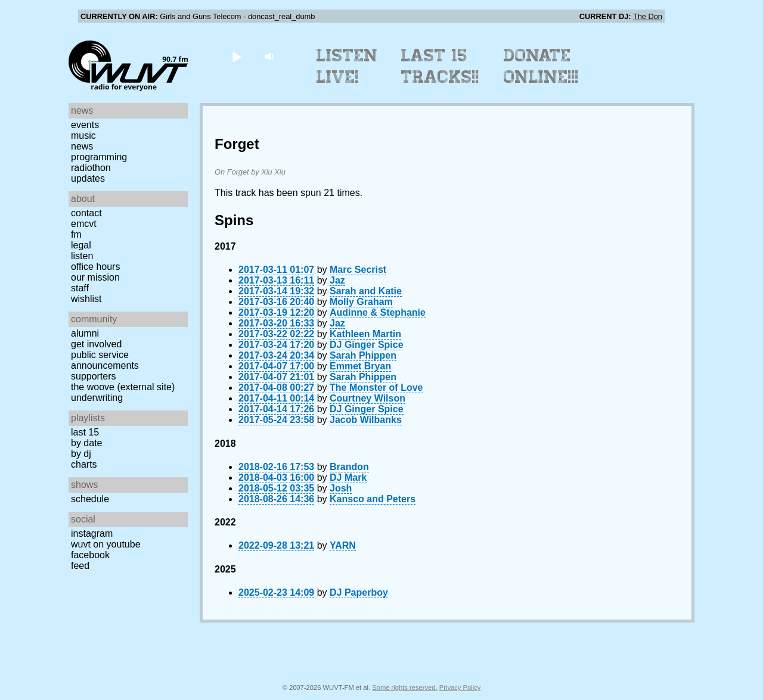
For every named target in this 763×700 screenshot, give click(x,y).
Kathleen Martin (365, 334)
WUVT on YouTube (106, 544)
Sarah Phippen (363, 355)
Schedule (90, 499)
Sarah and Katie (366, 291)
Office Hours (95, 267)
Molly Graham (361, 302)
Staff (80, 288)
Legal (81, 245)
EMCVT (84, 224)
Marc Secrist (358, 270)
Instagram (92, 533)
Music (83, 136)
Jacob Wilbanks (366, 420)
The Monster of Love (376, 388)
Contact (86, 213)
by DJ (81, 454)
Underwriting (97, 398)
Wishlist (86, 299)
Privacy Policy (460, 687)
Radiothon (91, 168)
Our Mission (95, 277)
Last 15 (85, 432)
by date (86, 443)
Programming (99, 157)
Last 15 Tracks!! (440, 66)
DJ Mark (348, 477)
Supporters (94, 376)
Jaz (337, 280)
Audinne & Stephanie (378, 312)
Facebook (90, 555)
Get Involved (96, 344)
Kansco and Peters (373, 499)
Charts (84, 464)
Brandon (349, 467)
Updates (88, 178)
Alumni (85, 333)
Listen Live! (347, 66)
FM (76, 234)
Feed (80, 566)
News (82, 146)
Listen (82, 256)
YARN (343, 545)
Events (85, 125)
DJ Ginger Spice (367, 345)
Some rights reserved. (404, 687)
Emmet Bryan (360, 366)
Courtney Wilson (367, 398)
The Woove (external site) (123, 387)
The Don (648, 16)
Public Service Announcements (105, 360)
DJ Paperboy (359, 592)
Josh (341, 488)
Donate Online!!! (541, 66)
